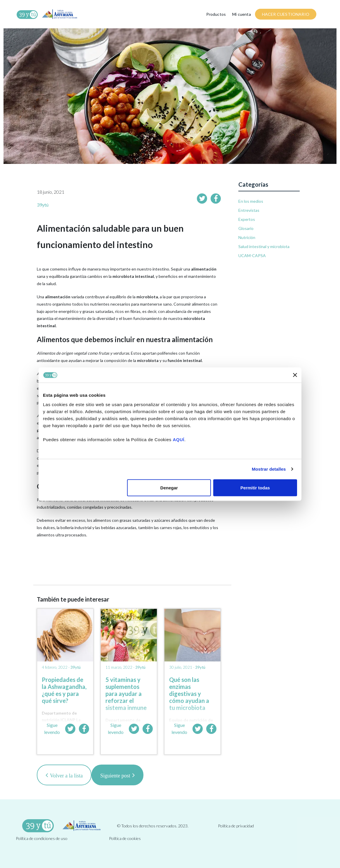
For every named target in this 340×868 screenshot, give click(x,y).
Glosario (246, 228)
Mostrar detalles (269, 469)
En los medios (251, 201)
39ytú (43, 205)
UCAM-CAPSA (252, 255)
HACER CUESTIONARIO (286, 14)
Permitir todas (255, 487)
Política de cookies (125, 838)
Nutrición (247, 237)
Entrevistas (249, 210)
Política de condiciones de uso (42, 838)
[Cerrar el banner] (295, 375)
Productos (216, 14)
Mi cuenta (242, 14)
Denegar (169, 487)
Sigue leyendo (52, 728)
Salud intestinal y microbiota (264, 246)
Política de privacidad (236, 826)
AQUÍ (178, 439)
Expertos (247, 219)
